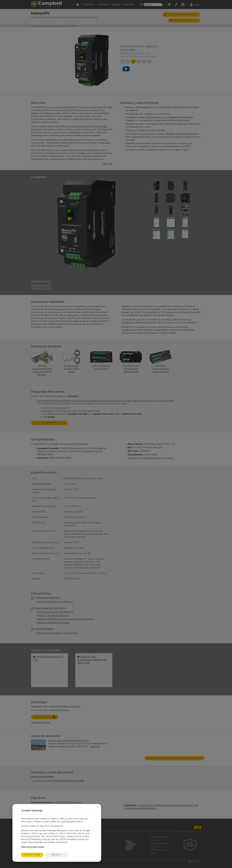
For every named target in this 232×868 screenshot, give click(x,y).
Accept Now (32, 855)
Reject (56, 855)
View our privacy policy (33, 847)
